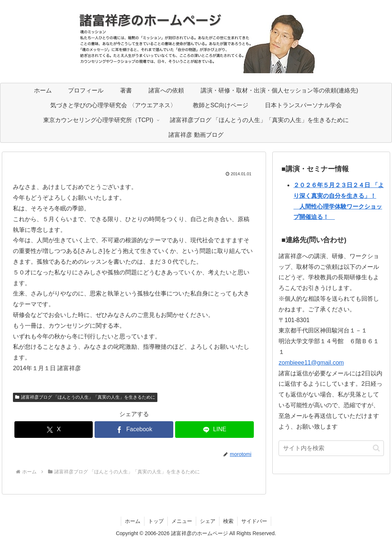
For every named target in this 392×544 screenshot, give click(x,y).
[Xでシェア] (54, 430)
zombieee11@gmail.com (311, 363)
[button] (376, 448)
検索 (228, 521)
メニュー (182, 521)
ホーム (133, 521)
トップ (156, 521)
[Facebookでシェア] (134, 430)
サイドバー (254, 521)
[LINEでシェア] (214, 430)
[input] (331, 448)
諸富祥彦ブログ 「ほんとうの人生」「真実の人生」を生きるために (85, 397)
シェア (208, 521)
